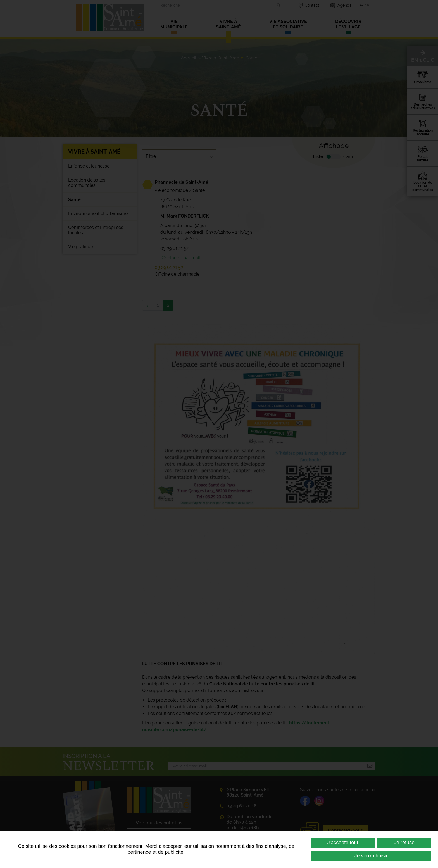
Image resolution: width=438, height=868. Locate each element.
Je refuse (404, 843)
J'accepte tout (343, 843)
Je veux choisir (371, 856)
